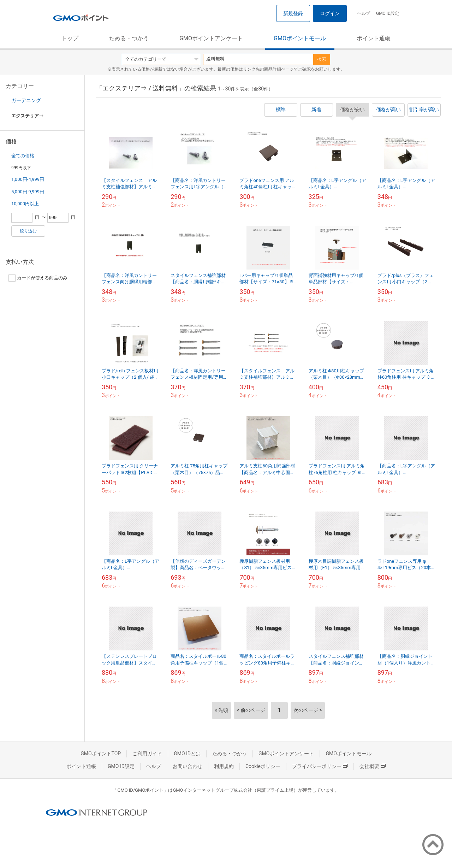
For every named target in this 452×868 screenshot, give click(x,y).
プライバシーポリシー (320, 766)
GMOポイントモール (300, 38)
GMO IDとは (187, 754)
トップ (70, 38)
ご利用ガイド (147, 754)
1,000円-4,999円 (28, 179)
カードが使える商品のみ (38, 278)
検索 (322, 59)
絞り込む (28, 231)
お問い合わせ (188, 766)
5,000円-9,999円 (28, 192)
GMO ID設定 (388, 13)
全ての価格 (23, 156)
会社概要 (373, 766)
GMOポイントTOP (101, 754)
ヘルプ (364, 13)
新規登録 (293, 13)
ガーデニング (26, 100)
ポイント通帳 (374, 38)
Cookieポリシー (263, 766)
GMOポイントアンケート (211, 38)
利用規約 (224, 766)
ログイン (330, 13)
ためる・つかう (129, 38)
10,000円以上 (25, 204)
